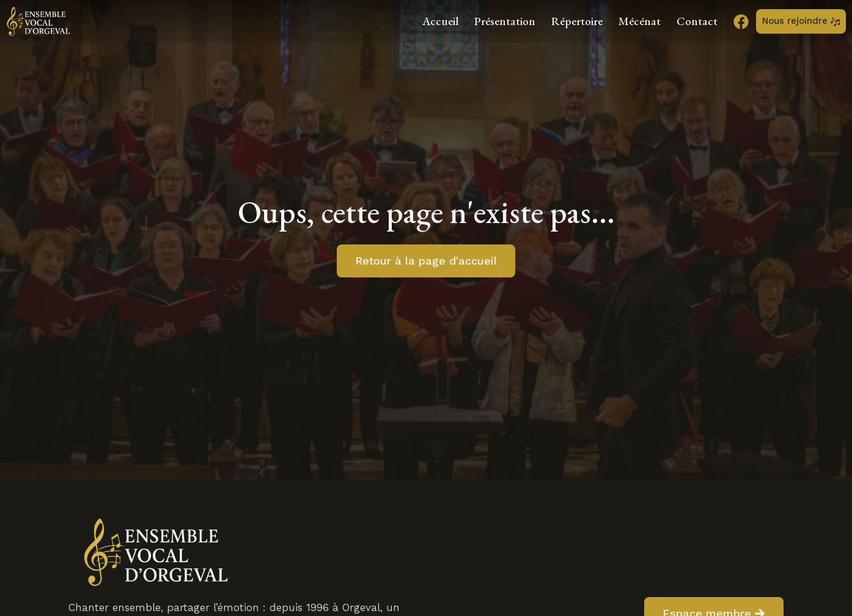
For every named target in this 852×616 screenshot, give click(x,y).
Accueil (440, 21)
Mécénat (640, 21)
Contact (697, 21)
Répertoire (577, 21)
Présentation (505, 21)
